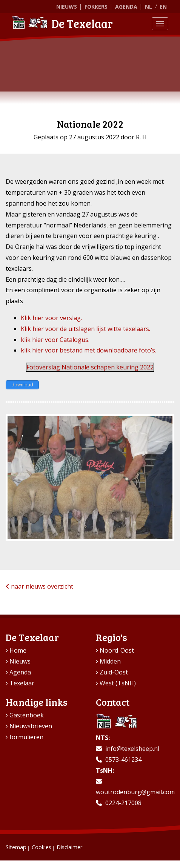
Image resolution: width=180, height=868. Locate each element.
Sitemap (16, 847)
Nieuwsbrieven (31, 726)
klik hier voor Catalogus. (55, 340)
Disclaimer (69, 847)
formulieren (26, 737)
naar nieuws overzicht (39, 586)
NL (148, 7)
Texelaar (22, 683)
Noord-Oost (117, 650)
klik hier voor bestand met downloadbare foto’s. (88, 350)
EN (163, 7)
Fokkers (96, 7)
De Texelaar (62, 23)
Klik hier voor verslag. (51, 318)
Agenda (126, 7)
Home (18, 650)
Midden (110, 661)
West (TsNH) (118, 683)
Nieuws (67, 7)
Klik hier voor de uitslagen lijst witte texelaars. (85, 329)
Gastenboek (27, 715)
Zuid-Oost (114, 672)
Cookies (42, 847)
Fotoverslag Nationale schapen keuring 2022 (90, 367)
